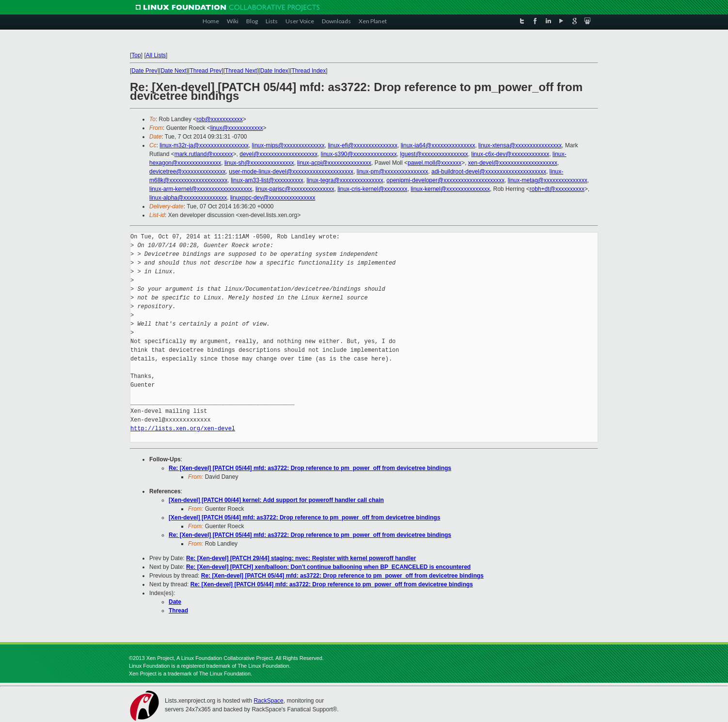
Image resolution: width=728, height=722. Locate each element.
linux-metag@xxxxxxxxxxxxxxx (548, 180)
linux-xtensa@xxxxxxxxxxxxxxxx (520, 145)
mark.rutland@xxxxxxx (204, 154)
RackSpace (268, 701)
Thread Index (309, 71)
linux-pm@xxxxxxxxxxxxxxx (393, 172)
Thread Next (241, 71)
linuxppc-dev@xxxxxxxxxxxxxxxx (273, 198)
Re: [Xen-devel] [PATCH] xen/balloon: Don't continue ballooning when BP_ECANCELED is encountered (328, 567)
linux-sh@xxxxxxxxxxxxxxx (259, 163)
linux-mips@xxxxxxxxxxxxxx (288, 145)
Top (136, 55)
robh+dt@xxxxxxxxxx (557, 189)
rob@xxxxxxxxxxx (220, 119)
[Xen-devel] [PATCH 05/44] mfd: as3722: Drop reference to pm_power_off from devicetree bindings (304, 518)
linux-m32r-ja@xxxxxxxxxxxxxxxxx (204, 145)
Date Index (274, 71)
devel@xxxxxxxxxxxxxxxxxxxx (278, 154)
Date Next (173, 71)
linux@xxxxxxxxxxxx (237, 128)
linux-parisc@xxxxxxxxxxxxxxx (295, 189)
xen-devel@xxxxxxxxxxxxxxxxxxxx (513, 163)
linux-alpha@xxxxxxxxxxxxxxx (188, 198)
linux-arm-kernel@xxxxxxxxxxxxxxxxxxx (201, 189)
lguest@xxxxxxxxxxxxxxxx (434, 154)
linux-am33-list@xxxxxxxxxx (267, 180)
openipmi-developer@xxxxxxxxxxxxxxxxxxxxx (445, 180)
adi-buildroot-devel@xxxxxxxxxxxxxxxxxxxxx (489, 172)
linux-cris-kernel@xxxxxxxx (372, 189)
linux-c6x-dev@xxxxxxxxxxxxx (510, 154)
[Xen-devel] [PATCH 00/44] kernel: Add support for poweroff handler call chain (276, 500)
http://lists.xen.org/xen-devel (183, 429)
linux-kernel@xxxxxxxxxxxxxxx (450, 189)
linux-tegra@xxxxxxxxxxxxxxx (345, 180)
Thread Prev (206, 71)
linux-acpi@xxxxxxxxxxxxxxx (334, 163)
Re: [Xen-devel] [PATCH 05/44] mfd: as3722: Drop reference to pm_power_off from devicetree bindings (310, 468)
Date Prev (144, 71)
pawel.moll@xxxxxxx (435, 163)
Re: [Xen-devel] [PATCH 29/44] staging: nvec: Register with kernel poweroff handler (301, 558)
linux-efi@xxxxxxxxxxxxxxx (363, 145)
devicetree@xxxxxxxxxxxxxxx (188, 172)
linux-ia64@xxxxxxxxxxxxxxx (438, 145)
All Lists (156, 55)
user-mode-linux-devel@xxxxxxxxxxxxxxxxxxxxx (291, 172)
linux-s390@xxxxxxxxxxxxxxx (359, 154)
